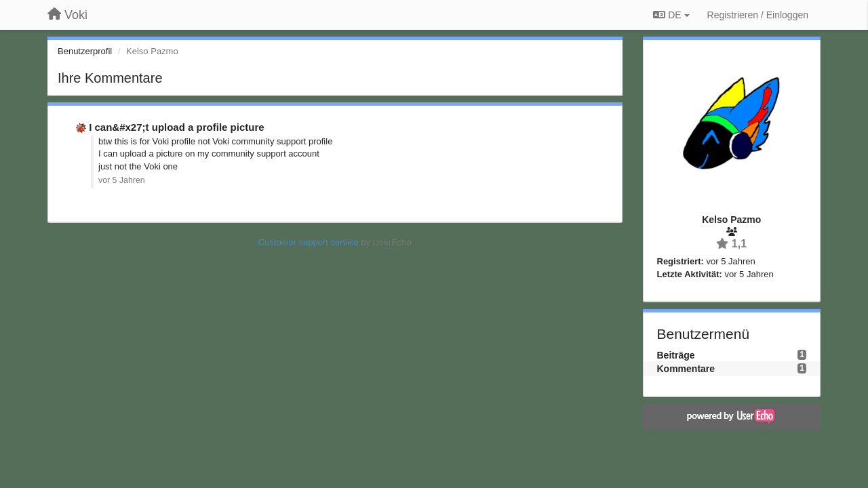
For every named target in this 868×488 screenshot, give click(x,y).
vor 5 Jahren (122, 180)
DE (671, 15)
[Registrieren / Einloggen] (758, 15)
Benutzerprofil (85, 51)
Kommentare (686, 369)
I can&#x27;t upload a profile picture (176, 127)
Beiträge (676, 355)
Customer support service (309, 242)
